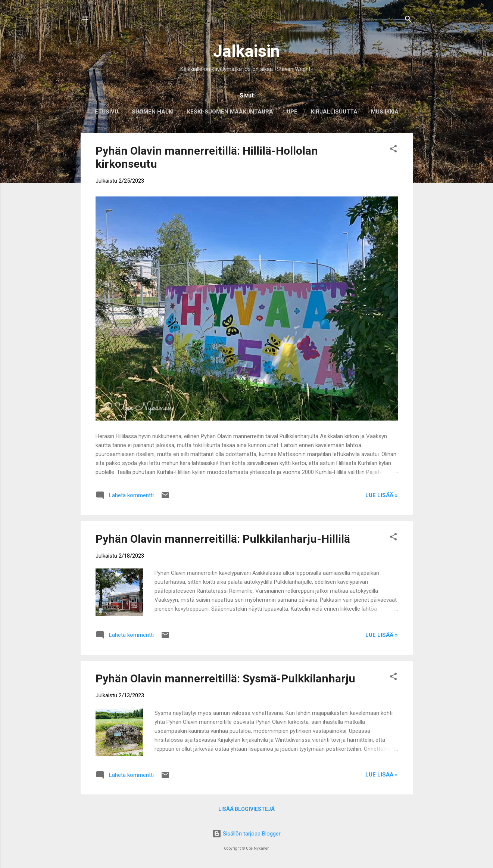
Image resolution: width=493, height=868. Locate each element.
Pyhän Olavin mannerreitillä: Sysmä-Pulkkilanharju (225, 678)
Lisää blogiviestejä (246, 809)
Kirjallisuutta (334, 112)
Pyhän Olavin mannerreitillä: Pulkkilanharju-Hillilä (223, 539)
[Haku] (408, 20)
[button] (393, 150)
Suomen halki (153, 112)
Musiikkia (385, 112)
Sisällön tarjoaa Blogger (246, 834)
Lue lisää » (382, 495)
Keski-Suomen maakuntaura (230, 112)
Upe (292, 112)
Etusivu (107, 112)
